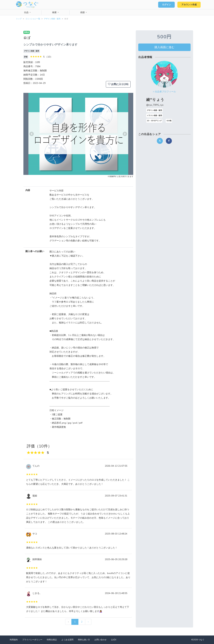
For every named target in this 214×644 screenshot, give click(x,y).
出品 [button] (27, 13)
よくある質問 (67, 640)
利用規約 (14, 640)
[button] (32, 134)
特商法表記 (52, 640)
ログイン (167, 5)
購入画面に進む (164, 47)
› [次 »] (88, 622)
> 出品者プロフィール (164, 92)
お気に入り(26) (118, 84)
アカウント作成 (189, 5)
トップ (19, 19)
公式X (114, 640)
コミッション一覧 (33, 19)
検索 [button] (55, 13)
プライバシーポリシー (32, 640)
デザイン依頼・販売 (52, 19)
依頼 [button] (83, 13)
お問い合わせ (100, 640)
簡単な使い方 (84, 640)
